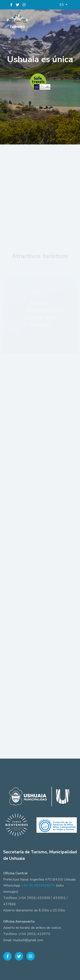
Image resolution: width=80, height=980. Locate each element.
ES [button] (62, 5)
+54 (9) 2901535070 (38, 885)
